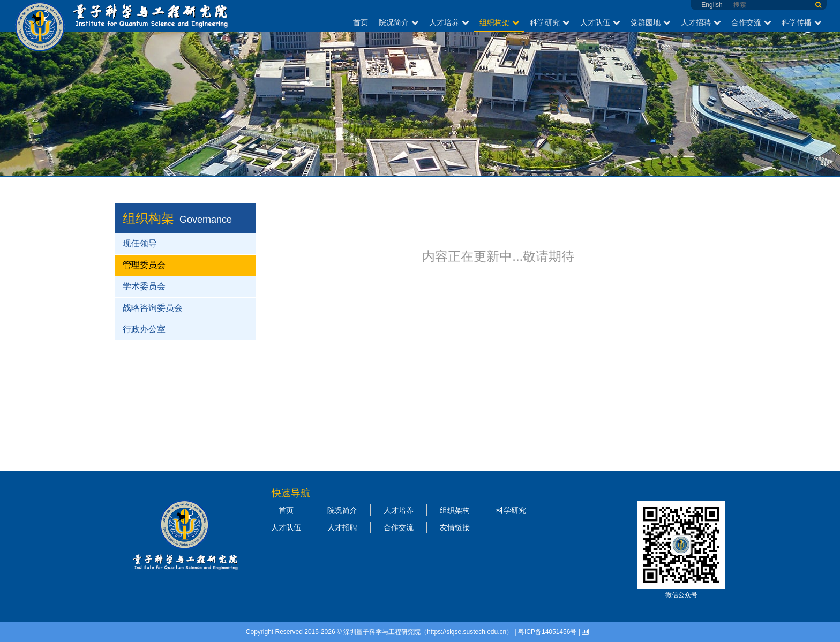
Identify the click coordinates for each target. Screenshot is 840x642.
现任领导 (140, 243)
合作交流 (751, 22)
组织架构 (455, 510)
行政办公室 (144, 329)
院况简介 (399, 22)
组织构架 (499, 22)
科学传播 (801, 22)
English (712, 5)
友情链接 (455, 527)
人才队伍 (600, 22)
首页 (361, 22)
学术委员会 (144, 286)
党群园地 (650, 22)
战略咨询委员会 (153, 308)
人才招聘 (701, 22)
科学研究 (550, 22)
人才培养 (449, 22)
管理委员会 (144, 265)
